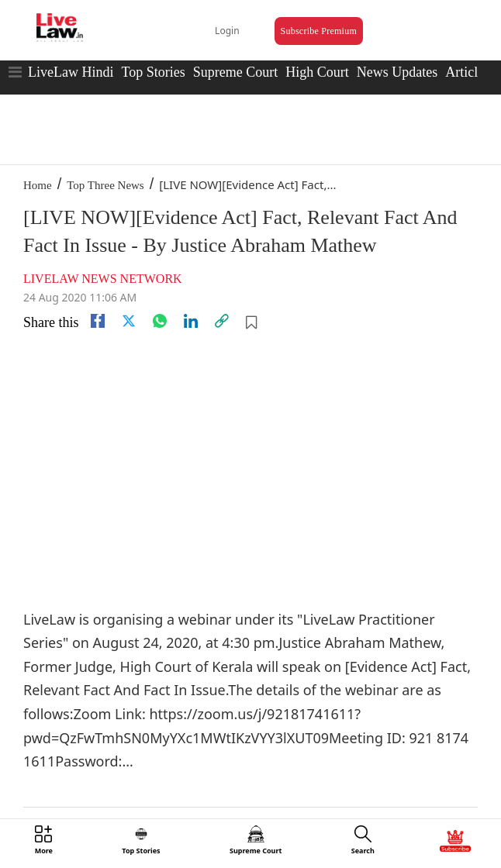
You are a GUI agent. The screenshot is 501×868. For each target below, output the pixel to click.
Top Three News (105, 185)
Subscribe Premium (319, 31)
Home (38, 185)
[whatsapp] (160, 321)
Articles (467, 72)
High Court (317, 72)
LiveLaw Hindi (71, 72)
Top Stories (153, 72)
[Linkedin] (191, 321)
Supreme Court (236, 72)
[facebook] (98, 321)
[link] (222, 321)
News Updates (397, 72)
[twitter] (129, 321)
